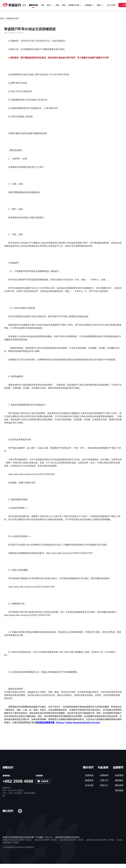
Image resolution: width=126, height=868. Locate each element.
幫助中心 (104, 785)
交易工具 (104, 780)
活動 (2, 18)
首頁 (24, 5)
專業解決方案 (74, 5)
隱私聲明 (119, 785)
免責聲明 (119, 775)
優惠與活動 (33, 5)
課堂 (57, 5)
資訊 (49, 5)
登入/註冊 (111, 5)
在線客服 (44, 781)
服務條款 (119, 780)
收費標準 (104, 775)
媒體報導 (89, 780)
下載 (42, 5)
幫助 (64, 5)
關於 (99, 5)
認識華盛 (89, 775)
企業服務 (88, 5)
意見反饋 (89, 785)
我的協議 (119, 790)
